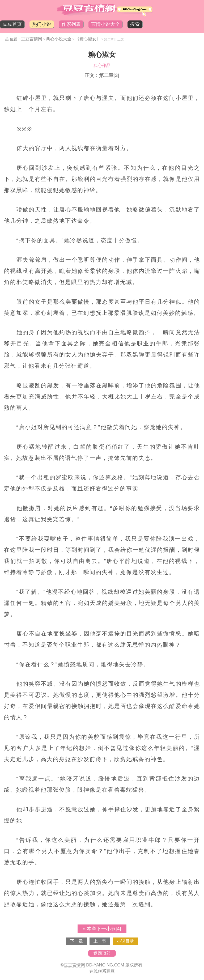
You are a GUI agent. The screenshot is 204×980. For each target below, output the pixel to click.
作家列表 (71, 24)
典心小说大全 (59, 39)
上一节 (100, 941)
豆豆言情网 (32, 39)
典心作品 (102, 65)
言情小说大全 (105, 24)
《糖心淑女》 (88, 39)
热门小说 (42, 24)
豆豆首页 (12, 24)
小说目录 (125, 941)
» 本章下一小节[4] (102, 929)
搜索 (135, 24)
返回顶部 (102, 953)
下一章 (76, 941)
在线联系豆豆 (102, 971)
